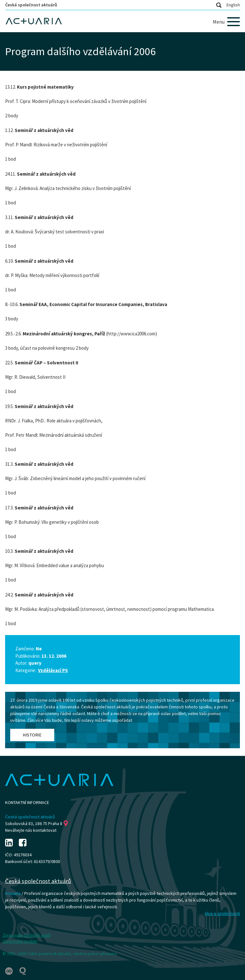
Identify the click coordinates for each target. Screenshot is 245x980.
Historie (32, 735)
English (233, 5)
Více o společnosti (222, 913)
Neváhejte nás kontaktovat (31, 830)
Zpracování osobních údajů (27, 935)
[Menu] (226, 22)
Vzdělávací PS (53, 670)
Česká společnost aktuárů (31, 5)
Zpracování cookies (20, 941)
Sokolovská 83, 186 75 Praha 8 (37, 823)
